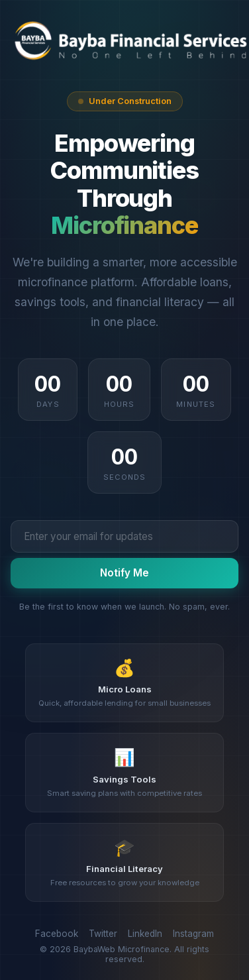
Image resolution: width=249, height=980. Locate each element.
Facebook (57, 934)
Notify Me (124, 573)
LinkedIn (145, 934)
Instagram (193, 934)
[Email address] (124, 536)
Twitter (103, 934)
